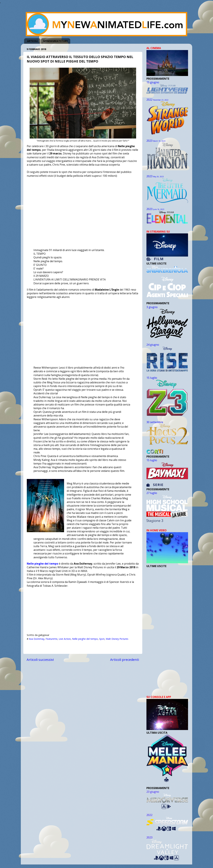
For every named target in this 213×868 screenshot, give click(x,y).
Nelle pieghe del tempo (43, 564)
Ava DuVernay (37, 639)
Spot (102, 639)
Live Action (65, 639)
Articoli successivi (40, 660)
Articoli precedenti (125, 660)
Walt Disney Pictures (117, 639)
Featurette (52, 639)
